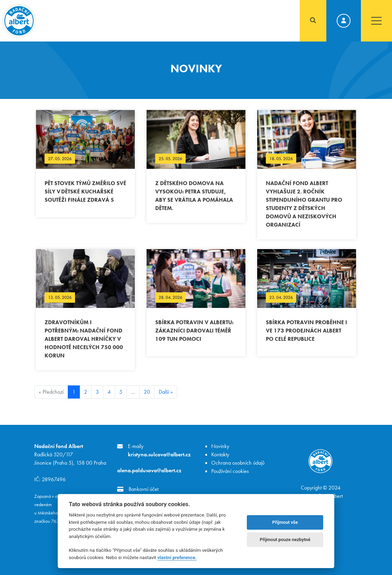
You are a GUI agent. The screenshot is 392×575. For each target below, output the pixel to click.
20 (147, 392)
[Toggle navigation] (376, 21)
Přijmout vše (285, 522)
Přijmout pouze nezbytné (285, 540)
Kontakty (220, 454)
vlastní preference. (177, 557)
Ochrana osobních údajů (238, 463)
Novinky (220, 446)
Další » (166, 392)
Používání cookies (230, 471)
